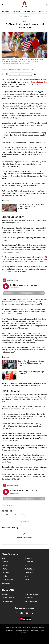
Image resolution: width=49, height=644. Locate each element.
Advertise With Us (8, 598)
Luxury (27, 565)
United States (7, 515)
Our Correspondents (32, 601)
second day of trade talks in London (34, 82)
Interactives (29, 573)
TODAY (4, 569)
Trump (23, 515)
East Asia (41, 12)
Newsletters (6, 583)
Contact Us (29, 598)
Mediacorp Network (32, 594)
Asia (34, 12)
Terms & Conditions (22, 630)
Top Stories (5, 12)
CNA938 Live (29, 569)
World (24, 21)
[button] (21, 74)
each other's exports (23, 250)
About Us (5, 594)
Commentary (6, 573)
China (16, 515)
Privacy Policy (34, 630)
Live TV (4, 576)
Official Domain (9, 630)
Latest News (16, 12)
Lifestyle (5, 565)
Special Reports (7, 580)
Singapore (26, 12)
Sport (26, 576)
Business (5, 562)
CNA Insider (29, 562)
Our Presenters (7, 601)
